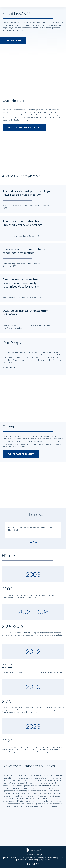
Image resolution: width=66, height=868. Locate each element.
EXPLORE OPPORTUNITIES (21, 454)
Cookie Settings (33, 860)
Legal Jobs (22, 858)
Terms (60, 858)
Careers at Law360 (50, 858)
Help (42, 860)
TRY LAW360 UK (13, 41)
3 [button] (36, 543)
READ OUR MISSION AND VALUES (24, 128)
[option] (33, 530)
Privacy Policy (22, 860)
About (6, 858)
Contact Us (13, 858)
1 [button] (31, 543)
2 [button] (33, 543)
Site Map (48, 860)
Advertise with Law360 (35, 858)
